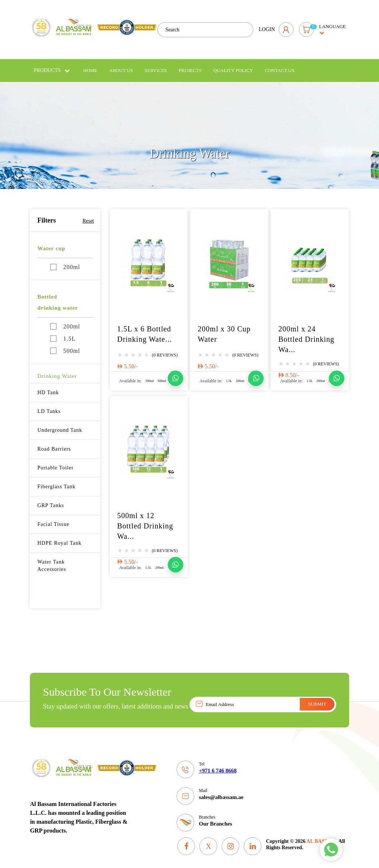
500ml (65, 345)
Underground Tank (60, 425)
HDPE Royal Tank (59, 538)
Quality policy (233, 65)
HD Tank (48, 387)
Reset (88, 215)
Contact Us (279, 65)
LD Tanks (49, 406)
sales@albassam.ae (221, 792)
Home (90, 65)
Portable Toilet (55, 462)
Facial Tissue (53, 519)
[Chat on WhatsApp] (175, 373)
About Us (121, 65)
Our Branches (215, 818)
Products (51, 65)
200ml (65, 261)
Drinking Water (57, 371)
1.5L (63, 333)
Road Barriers (54, 443)
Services (156, 65)
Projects (190, 65)
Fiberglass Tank (56, 481)
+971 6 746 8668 (218, 765)
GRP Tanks (51, 500)
